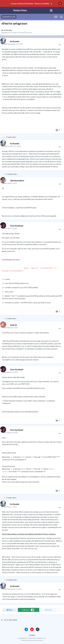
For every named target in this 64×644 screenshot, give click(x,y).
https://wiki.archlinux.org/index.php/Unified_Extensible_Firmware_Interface (29, 534)
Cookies (32, 635)
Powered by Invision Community (32, 640)
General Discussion (25, 33)
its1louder (8, 30)
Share (10, 610)
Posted (12, 44)
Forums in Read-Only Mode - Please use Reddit (30, 4)
